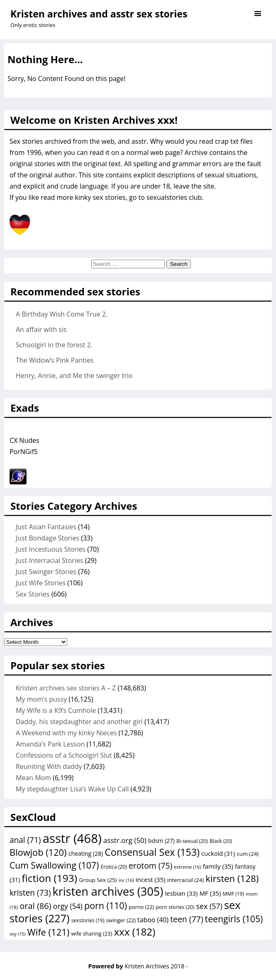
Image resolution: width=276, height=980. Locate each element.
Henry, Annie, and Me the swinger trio (74, 376)
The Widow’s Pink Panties (55, 360)
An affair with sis (41, 329)
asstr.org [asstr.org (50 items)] (125, 840)
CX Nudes (24, 440)
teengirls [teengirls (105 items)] (234, 919)
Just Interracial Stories (50, 560)
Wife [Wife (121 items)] (48, 932)
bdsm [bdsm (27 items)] (161, 841)
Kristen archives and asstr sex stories (99, 14)
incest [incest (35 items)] (151, 879)
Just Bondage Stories (48, 538)
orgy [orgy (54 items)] (68, 906)
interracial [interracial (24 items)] (186, 880)
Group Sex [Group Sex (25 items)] (98, 880)
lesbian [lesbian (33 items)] (181, 893)
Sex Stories (33, 594)
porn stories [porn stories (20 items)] (175, 907)
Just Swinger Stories (46, 572)
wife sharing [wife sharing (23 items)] (92, 933)
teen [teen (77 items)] (187, 919)
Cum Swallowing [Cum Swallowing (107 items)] (54, 865)
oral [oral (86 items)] (35, 906)
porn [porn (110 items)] (106, 905)
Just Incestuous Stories (51, 549)
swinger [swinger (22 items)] (121, 920)
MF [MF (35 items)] (210, 893)
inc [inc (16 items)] (126, 880)
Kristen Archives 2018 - (156, 966)
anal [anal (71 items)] (25, 840)
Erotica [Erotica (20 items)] (114, 867)
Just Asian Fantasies (46, 527)
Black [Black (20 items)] (221, 841)
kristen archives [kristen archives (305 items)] (108, 891)
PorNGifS (24, 452)
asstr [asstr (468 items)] (72, 838)
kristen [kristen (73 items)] (30, 893)
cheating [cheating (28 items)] (86, 854)
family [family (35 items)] (218, 866)
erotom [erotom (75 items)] (150, 866)
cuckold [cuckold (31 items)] (218, 853)
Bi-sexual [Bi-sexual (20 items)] (192, 841)
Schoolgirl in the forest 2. (54, 345)
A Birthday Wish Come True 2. (62, 314)
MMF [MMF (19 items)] (233, 894)
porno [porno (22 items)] (141, 907)
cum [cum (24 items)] (248, 854)
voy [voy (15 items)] (17, 934)
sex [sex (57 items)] (209, 906)
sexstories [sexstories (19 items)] (88, 920)
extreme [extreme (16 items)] (187, 867)
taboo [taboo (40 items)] (153, 920)
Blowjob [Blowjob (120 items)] (38, 852)
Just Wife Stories (41, 583)
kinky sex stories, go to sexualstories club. (139, 197)
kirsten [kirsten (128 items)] (232, 878)
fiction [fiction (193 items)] (49, 878)
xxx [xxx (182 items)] (134, 932)
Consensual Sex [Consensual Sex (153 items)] (152, 852)
